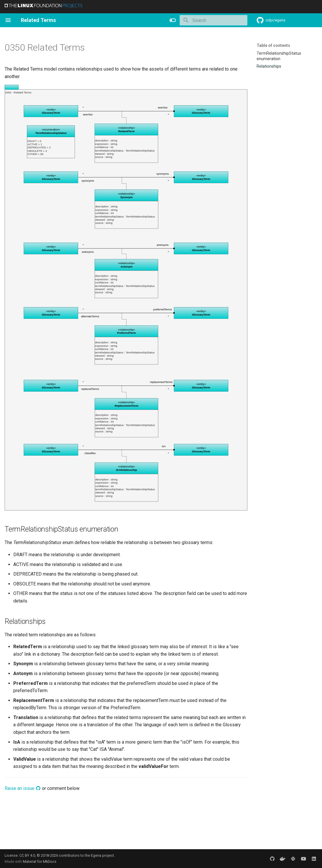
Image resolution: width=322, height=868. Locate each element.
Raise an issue (23, 788)
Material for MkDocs (40, 861)
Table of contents (273, 45)
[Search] (214, 20)
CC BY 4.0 (27, 855)
